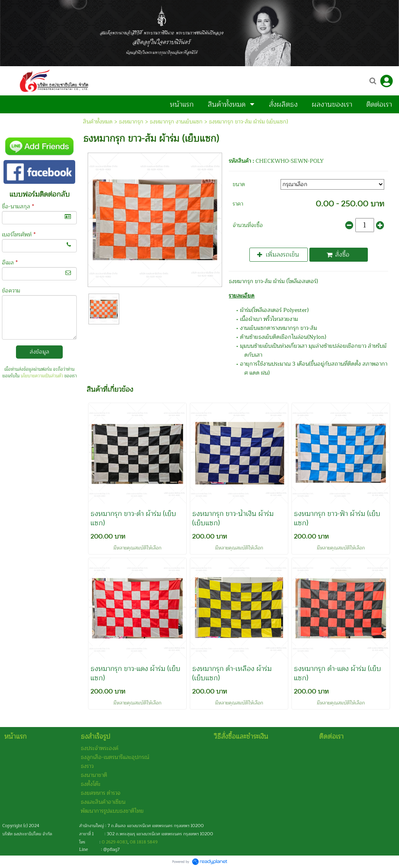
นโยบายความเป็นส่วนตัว (42, 376)
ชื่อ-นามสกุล (18, 207)
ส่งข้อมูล (39, 352)
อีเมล (10, 263)
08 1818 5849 (144, 842)
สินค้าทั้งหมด (98, 122)
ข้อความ (11, 291)
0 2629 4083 (115, 842)
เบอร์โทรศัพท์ (19, 235)
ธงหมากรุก (131, 122)
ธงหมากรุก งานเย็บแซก (176, 122)
